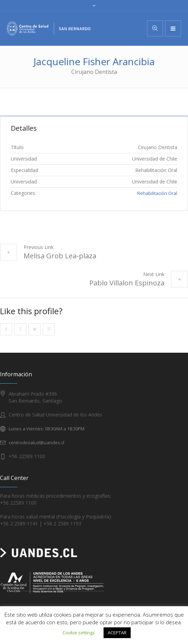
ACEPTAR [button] (117, 633)
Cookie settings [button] (79, 633)
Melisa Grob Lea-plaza (60, 256)
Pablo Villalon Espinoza (127, 283)
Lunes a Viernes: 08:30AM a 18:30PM (47, 429)
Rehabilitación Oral (157, 193)
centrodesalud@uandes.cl (36, 443)
